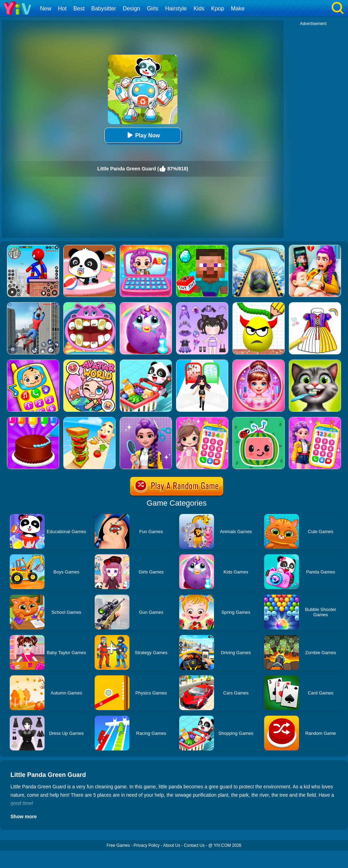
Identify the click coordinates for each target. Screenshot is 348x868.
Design (132, 9)
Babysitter (104, 9)
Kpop (218, 9)
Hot (62, 9)
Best (79, 9)
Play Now (143, 135)
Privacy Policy (147, 845)
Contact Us (194, 845)
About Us (172, 845)
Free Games (118, 845)
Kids (199, 9)
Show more (23, 817)
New (46, 9)
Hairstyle (176, 9)
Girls (153, 9)
